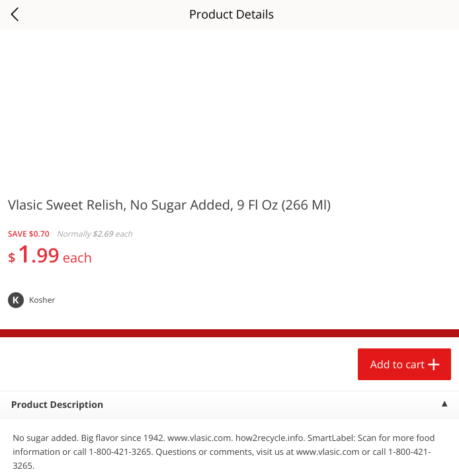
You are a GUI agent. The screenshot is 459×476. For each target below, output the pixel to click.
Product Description (57, 405)
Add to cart (397, 364)
